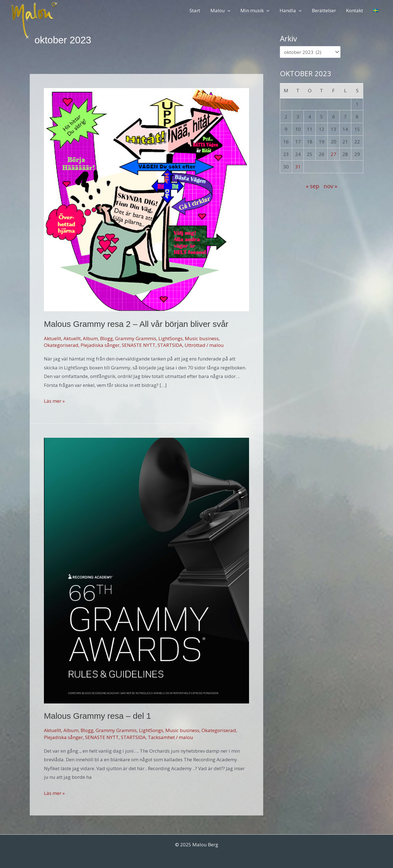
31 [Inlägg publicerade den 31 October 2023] (298, 167)
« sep (313, 186)
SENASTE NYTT (139, 345)
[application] (231, 10)
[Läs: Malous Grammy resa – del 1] (146, 570)
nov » (330, 186)
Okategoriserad (61, 345)
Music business (202, 338)
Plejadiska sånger (100, 345)
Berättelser (326, 10)
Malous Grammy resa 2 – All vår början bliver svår (136, 324)
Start (199, 10)
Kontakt (356, 10)
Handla (293, 10)
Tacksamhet (161, 737)
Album (90, 338)
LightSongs (171, 338)
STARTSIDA (170, 345)
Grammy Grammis (136, 338)
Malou (224, 10)
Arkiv (288, 38)
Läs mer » (54, 401)
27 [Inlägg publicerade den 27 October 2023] (334, 154)
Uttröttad (195, 345)
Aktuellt (53, 338)
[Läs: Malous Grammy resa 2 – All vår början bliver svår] (146, 199)
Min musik (258, 10)
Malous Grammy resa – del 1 (97, 716)
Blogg (106, 338)
